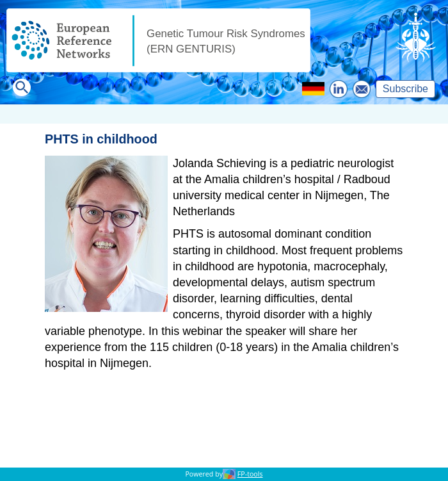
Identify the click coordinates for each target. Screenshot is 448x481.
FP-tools (250, 474)
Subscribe (405, 89)
